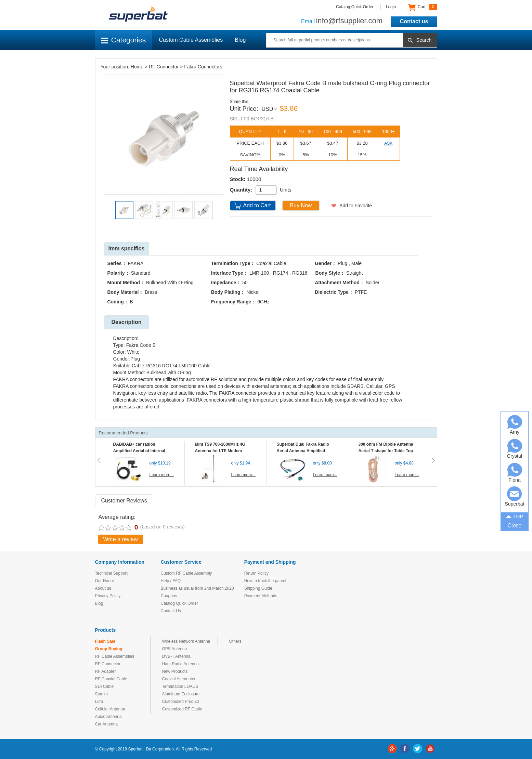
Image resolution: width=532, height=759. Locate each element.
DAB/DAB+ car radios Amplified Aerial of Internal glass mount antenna (139, 451)
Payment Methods (261, 596)
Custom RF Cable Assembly (186, 573)
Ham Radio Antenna (180, 664)
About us (103, 588)
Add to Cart (257, 205)
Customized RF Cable (182, 709)
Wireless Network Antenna (186, 641)
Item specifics (127, 248)
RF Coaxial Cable (111, 679)
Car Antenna (107, 724)
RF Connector (164, 67)
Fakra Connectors (203, 67)
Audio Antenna (108, 717)
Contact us (414, 21)
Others (235, 641)
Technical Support (111, 573)
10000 (254, 179)
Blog (240, 40)
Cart (422, 7)
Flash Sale (105, 641)
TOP (515, 516)
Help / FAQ (171, 581)
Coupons (169, 596)
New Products (175, 671)
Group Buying (109, 649)
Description (126, 322)
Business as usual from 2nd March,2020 (197, 588)
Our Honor (105, 581)
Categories (124, 40)
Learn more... (162, 475)
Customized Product (181, 702)
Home (137, 67)
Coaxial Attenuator (179, 679)
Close (515, 526)
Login (391, 7)
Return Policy (256, 573)
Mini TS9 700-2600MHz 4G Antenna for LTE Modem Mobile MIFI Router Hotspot (222, 451)
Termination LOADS (180, 686)
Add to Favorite (356, 206)
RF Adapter (106, 671)
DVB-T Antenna (176, 656)
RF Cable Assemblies (115, 656)
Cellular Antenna (110, 709)
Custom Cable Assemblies (191, 40)
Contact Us (171, 611)
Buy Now (301, 205)
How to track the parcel (265, 581)
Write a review (121, 539)
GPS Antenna (175, 649)
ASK (388, 143)
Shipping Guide (258, 588)
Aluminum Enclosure (181, 694)
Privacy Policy (108, 596)
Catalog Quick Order (355, 7)
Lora (99, 702)
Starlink (102, 694)
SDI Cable (105, 686)
